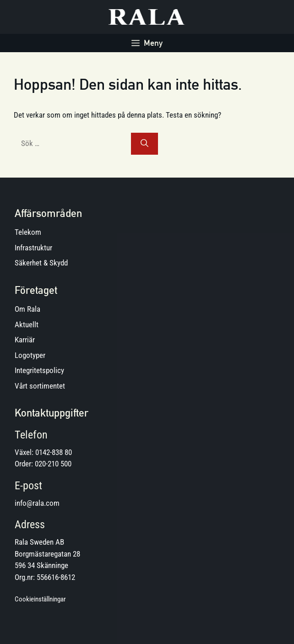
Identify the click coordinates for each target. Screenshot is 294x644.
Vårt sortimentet (40, 386)
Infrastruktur (33, 248)
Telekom (28, 232)
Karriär (25, 340)
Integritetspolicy (39, 370)
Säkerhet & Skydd (41, 263)
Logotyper (30, 355)
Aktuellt (27, 325)
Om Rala (27, 309)
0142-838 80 (54, 452)
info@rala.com (37, 503)
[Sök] (144, 144)
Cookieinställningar (40, 599)
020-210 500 (53, 464)
